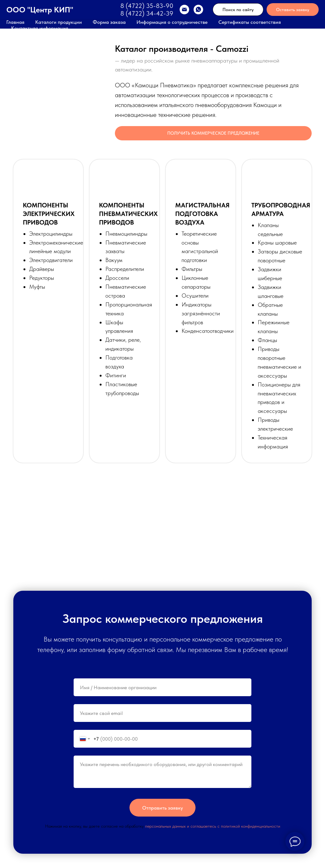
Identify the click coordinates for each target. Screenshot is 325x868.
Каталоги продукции (59, 22)
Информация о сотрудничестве (172, 22)
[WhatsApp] (198, 10)
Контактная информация (40, 28)
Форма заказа (109, 22)
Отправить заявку (162, 808)
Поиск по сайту (238, 10)
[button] (213, 133)
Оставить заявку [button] (293, 10)
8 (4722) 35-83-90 (147, 6)
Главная (15, 22)
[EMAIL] (184, 10)
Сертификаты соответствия (250, 22)
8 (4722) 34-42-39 (147, 13)
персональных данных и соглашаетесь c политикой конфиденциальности (213, 826)
